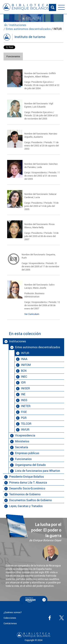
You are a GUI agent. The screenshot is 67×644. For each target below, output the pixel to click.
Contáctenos (10, 623)
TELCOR (26, 424)
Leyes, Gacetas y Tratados (26, 506)
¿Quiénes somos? (13, 612)
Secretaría (22, 447)
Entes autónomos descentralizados (28, 29)
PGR (24, 418)
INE (23, 394)
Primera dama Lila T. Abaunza (28, 482)
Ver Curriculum (32, 314)
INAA (24, 359)
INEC (24, 377)
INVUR (25, 430)
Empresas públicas (27, 453)
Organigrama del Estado (30, 465)
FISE (24, 412)
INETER (26, 406)
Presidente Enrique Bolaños (26, 477)
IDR (23, 382)
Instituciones (18, 25)
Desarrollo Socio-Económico (27, 488)
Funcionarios (13, 56)
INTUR (25, 353)
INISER (25, 388)
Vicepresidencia (25, 435)
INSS (24, 400)
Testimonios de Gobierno (25, 494)
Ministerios (22, 441)
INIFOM (26, 365)
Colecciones (10, 618)
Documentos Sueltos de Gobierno (30, 500)
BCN (24, 371)
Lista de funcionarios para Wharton (38, 471)
